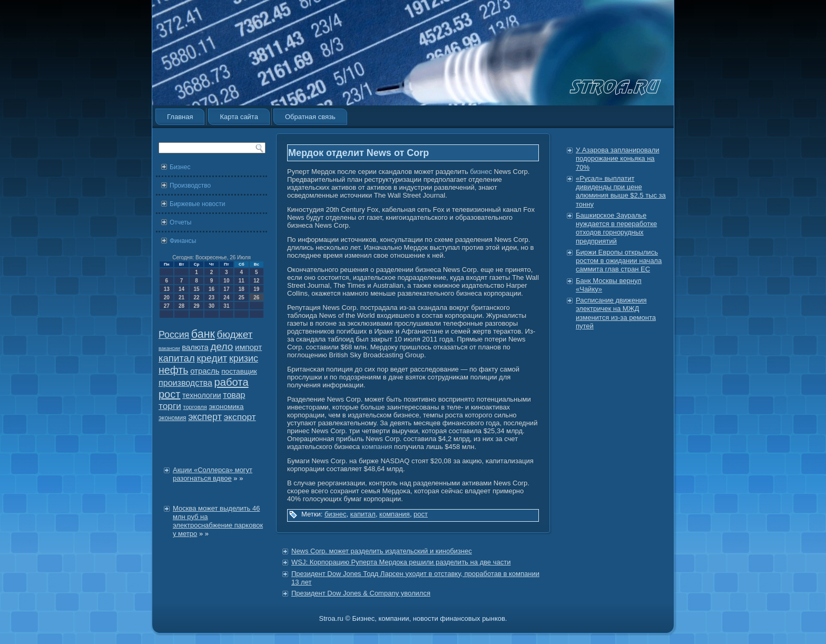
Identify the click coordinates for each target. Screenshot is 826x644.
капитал (177, 358)
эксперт (205, 417)
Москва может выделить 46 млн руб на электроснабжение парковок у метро (218, 521)
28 (181, 306)
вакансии (169, 348)
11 (242, 281)
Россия (174, 335)
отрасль (205, 371)
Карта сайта (239, 117)
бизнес (481, 172)
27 (167, 306)
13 (167, 289)
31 (226, 306)
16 (212, 289)
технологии (202, 395)
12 (256, 281)
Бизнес (180, 167)
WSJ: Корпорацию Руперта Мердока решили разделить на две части (401, 562)
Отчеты (180, 222)
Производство (190, 186)
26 (256, 297)
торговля (195, 407)
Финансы (183, 241)
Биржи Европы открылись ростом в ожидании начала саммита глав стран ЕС (619, 261)
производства (185, 383)
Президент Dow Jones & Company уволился (361, 593)
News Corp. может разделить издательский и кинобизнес (382, 551)
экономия (173, 418)
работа (232, 382)
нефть (174, 370)
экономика (226, 407)
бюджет (235, 334)
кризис (244, 358)
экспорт (240, 417)
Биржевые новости (197, 204)
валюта (195, 347)
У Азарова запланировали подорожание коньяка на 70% (618, 159)
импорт (248, 347)
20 (167, 297)
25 (242, 297)
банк (203, 334)
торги (170, 406)
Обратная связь (310, 117)
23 (212, 297)
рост (169, 394)
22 (196, 297)
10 (226, 281)
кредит (212, 358)
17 (226, 289)
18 (242, 289)
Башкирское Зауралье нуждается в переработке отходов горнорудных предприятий (616, 228)
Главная (180, 117)
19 (256, 289)
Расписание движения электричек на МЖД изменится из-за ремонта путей (616, 313)
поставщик (239, 371)
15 (196, 289)
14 (181, 289)
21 (181, 297)
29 (196, 306)
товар (234, 395)
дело (222, 347)
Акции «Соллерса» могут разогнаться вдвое (213, 474)
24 (226, 297)
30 (212, 306)
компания (377, 447)
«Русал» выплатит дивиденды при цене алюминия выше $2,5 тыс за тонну (621, 191)
